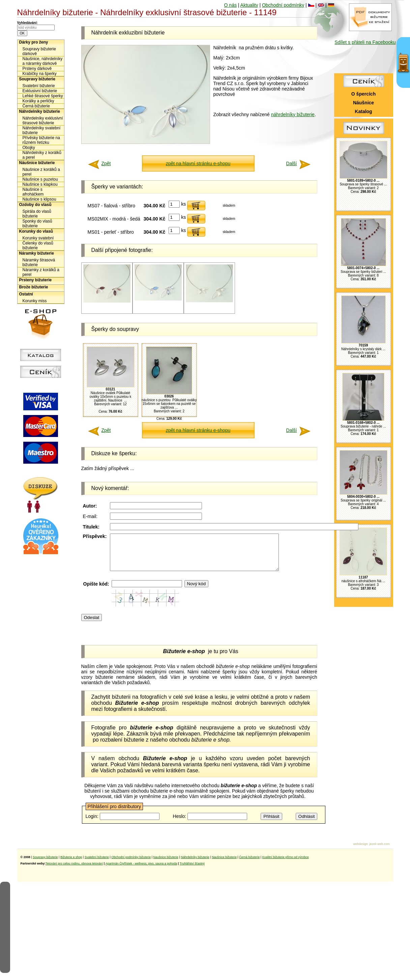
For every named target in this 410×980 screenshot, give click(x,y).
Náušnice (363, 103)
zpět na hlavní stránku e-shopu (198, 163)
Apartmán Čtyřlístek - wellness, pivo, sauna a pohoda (141, 871)
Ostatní (26, 294)
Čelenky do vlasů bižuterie (38, 246)
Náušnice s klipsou (39, 199)
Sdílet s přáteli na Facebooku (365, 42)
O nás (230, 5)
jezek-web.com (379, 851)
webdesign (360, 851)
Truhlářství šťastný (192, 871)
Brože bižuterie (34, 287)
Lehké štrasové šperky (43, 96)
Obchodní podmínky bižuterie (131, 864)
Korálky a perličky (38, 101)
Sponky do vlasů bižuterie (37, 224)
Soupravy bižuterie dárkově (39, 51)
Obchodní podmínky (283, 5)
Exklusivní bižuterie (40, 91)
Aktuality (249, 5)
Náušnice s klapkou (40, 184)
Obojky (29, 148)
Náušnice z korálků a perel (41, 172)
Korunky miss (35, 301)
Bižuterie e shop (71, 864)
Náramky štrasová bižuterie (39, 262)
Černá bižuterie (36, 106)
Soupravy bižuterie (37, 79)
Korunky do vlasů (36, 231)
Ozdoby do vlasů (35, 205)
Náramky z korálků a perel (41, 272)
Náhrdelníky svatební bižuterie (42, 130)
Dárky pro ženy (34, 42)
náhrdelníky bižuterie (293, 114)
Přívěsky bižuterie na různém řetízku (41, 140)
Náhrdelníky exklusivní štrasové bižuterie (43, 121)
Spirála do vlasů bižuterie (37, 214)
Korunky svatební (38, 238)
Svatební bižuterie (39, 86)
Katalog (363, 111)
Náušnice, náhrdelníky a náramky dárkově (43, 61)
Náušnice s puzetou (40, 179)
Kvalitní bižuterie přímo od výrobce (286, 864)
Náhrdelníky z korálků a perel (42, 155)
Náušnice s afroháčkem (33, 192)
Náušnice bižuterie (37, 163)
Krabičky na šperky (40, 74)
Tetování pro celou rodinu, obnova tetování (74, 871)
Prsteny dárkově (37, 69)
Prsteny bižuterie (36, 280)
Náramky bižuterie (37, 253)
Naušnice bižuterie (166, 864)
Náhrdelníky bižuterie (40, 111)
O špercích (363, 94)
